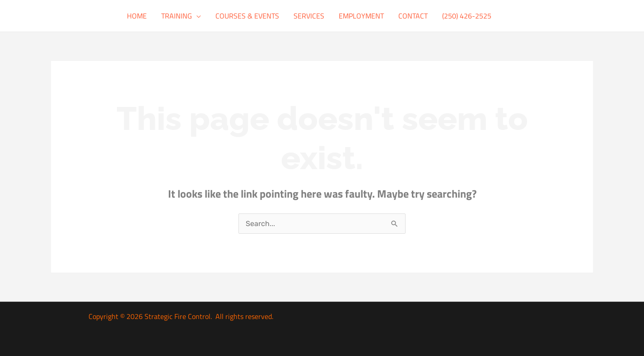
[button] (196, 16)
